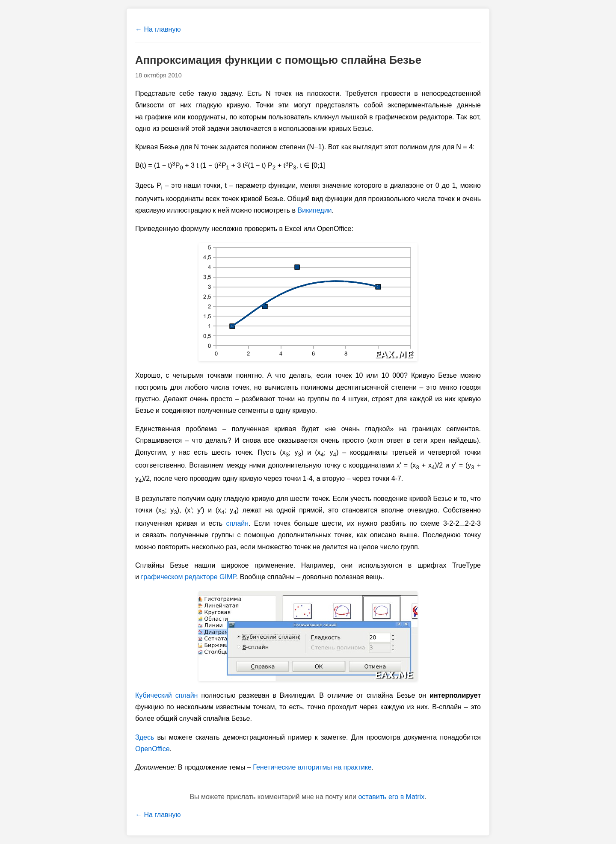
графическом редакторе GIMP (188, 577)
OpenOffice (153, 749)
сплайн (237, 523)
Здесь (145, 737)
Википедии (315, 210)
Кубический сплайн (166, 695)
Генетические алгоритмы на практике (312, 767)
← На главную (158, 29)
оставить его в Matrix (391, 797)
